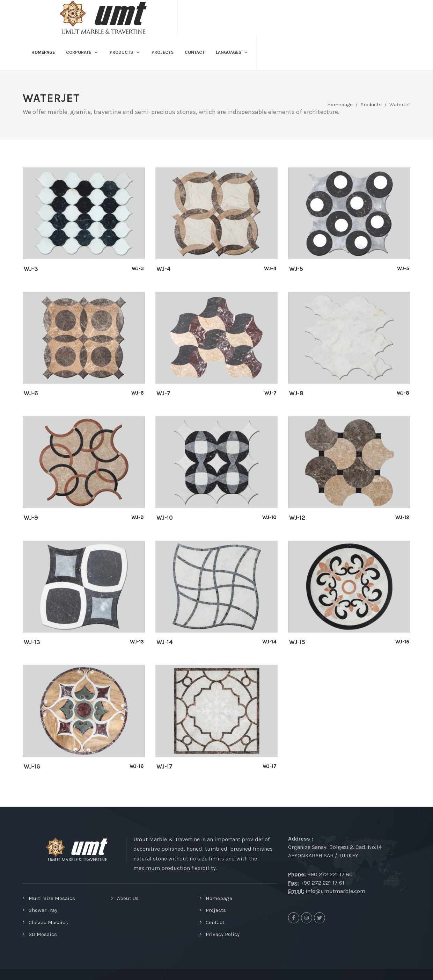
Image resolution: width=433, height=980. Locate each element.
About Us (128, 898)
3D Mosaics (43, 934)
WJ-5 (296, 269)
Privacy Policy (223, 934)
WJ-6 (31, 393)
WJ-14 (165, 642)
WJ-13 (32, 642)
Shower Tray (43, 910)
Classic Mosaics (48, 922)
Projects (216, 910)
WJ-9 (31, 518)
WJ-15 (297, 642)
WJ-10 (165, 518)
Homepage (340, 105)
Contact (215, 922)
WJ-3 (31, 269)
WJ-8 (296, 393)
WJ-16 (32, 766)
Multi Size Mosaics (52, 898)
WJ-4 (164, 269)
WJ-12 (297, 518)
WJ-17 (164, 766)
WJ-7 (163, 393)
